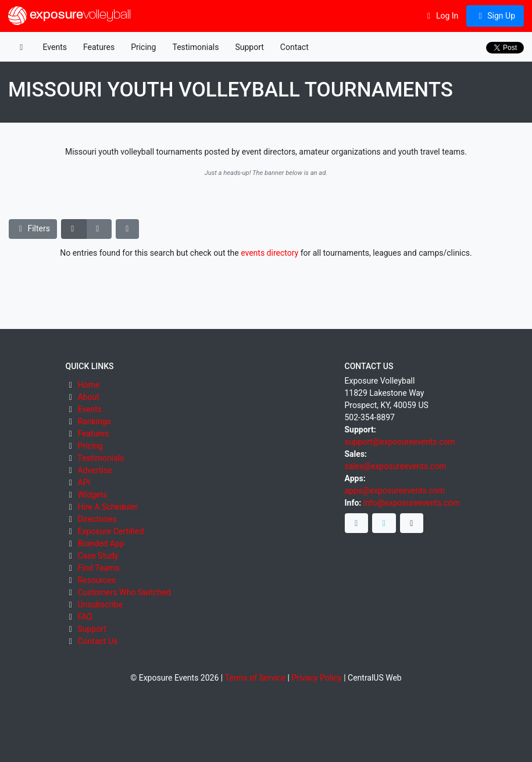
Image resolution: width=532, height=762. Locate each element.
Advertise (94, 470)
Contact (294, 47)
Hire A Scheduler (107, 507)
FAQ (85, 617)
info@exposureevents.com (412, 503)
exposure (69, 16)
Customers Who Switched (124, 592)
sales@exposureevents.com (396, 466)
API (84, 482)
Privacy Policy (316, 678)
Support (249, 47)
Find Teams (98, 568)
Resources (97, 580)
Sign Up (495, 16)
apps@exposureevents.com (395, 491)
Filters (33, 228)
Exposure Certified (110, 531)
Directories (97, 519)
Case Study (98, 556)
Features (99, 47)
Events (55, 47)
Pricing (143, 47)
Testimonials (195, 47)
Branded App (101, 543)
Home (88, 385)
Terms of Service (255, 678)
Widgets (92, 495)
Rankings (94, 421)
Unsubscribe (100, 604)
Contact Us (97, 641)
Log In (441, 16)
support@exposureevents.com (400, 442)
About (88, 397)
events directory (269, 253)
